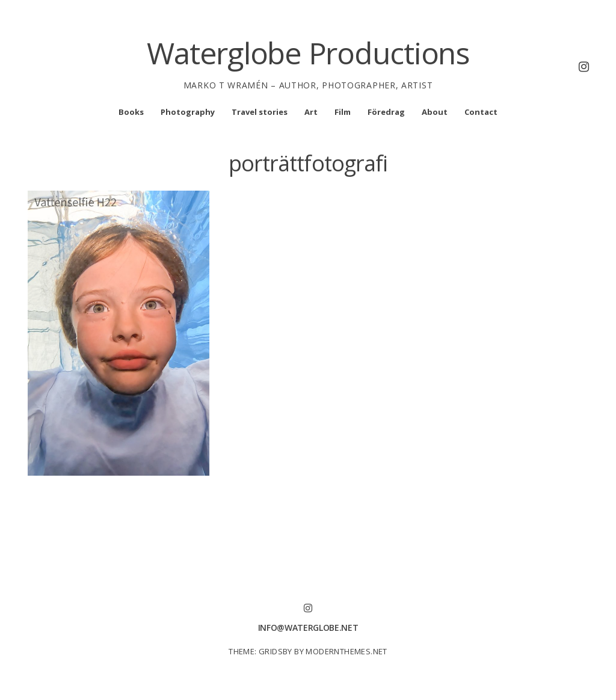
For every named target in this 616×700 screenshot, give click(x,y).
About (435, 112)
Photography (188, 112)
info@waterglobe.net (308, 628)
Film (343, 112)
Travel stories (260, 112)
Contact (481, 112)
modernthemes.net (346, 651)
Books (131, 112)
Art (311, 112)
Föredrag (386, 112)
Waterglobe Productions (308, 53)
